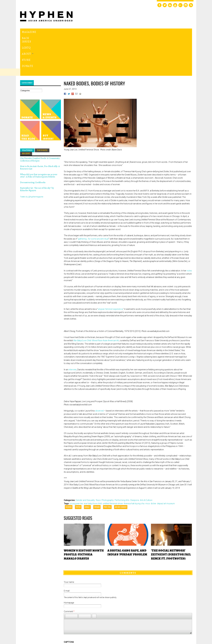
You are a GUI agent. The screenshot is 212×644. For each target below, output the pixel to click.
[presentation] (86, 613)
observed (99, 371)
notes (189, 231)
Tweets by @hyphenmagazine (32, 157)
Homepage (69, 563)
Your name (69, 542)
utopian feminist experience (110, 269)
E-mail (67, 551)
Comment (69, 571)
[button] (67, 576)
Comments (128, 533)
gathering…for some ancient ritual (93, 199)
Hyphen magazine (41, 166)
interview (73, 329)
